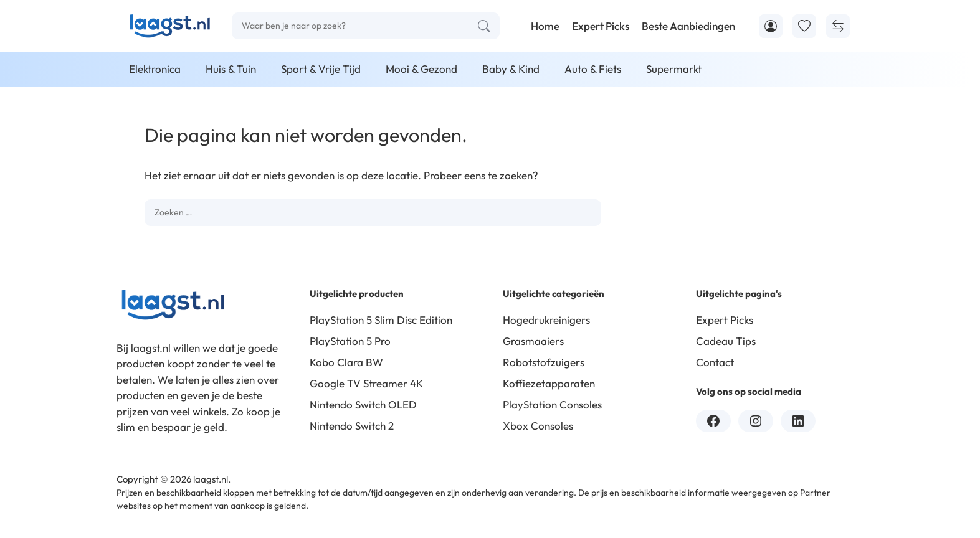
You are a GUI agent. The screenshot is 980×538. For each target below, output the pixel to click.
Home (545, 26)
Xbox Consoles (538, 426)
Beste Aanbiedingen (688, 26)
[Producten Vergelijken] (838, 26)
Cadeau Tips (726, 341)
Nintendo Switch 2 (352, 426)
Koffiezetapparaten (549, 383)
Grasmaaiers (533, 341)
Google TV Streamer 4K (366, 383)
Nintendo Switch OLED (363, 404)
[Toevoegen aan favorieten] (804, 26)
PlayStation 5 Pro (350, 341)
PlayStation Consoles (552, 404)
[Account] (771, 26)
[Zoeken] (484, 26)
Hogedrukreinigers (546, 320)
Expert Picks (601, 26)
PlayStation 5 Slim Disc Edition (381, 320)
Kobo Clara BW (346, 362)
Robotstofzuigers (544, 362)
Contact (715, 362)
